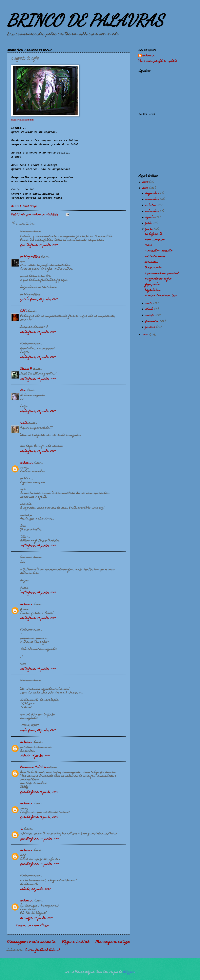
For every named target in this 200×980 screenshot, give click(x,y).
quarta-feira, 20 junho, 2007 (40, 839)
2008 (146, 182)
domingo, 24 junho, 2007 (37, 918)
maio (149, 303)
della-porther (30, 257)
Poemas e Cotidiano (34, 768)
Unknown (27, 463)
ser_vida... (152, 262)
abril (150, 309)
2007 (146, 188)
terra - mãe (153, 268)
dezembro (153, 193)
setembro (153, 211)
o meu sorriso (155, 240)
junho (150, 229)
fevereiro (153, 321)
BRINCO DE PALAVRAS (85, 20)
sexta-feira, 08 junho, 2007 (38, 332)
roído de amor (155, 257)
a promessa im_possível (162, 273)
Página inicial (76, 942)
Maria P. (26, 369)
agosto (150, 218)
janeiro (151, 327)
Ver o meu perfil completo (158, 61)
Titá (24, 423)
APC (24, 311)
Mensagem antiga (113, 942)
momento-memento (158, 251)
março (151, 315)
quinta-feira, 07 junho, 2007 (39, 245)
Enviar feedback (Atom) (42, 950)
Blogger (129, 972)
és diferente (154, 234)
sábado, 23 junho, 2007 (35, 889)
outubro (152, 205)
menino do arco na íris (161, 296)
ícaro (148, 245)
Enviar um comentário (32, 926)
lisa (23, 390)
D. (22, 829)
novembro (153, 199)
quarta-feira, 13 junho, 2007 (39, 792)
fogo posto (152, 285)
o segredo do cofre (158, 279)
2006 (146, 335)
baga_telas (153, 290)
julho (149, 223)
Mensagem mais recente (31, 942)
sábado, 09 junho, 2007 (35, 756)
